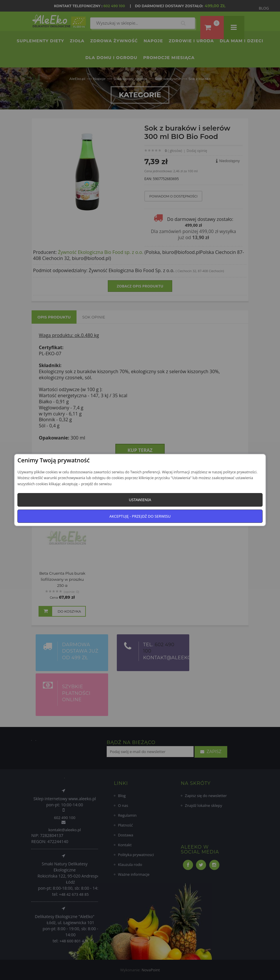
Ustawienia (140, 500)
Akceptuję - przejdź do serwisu (140, 516)
